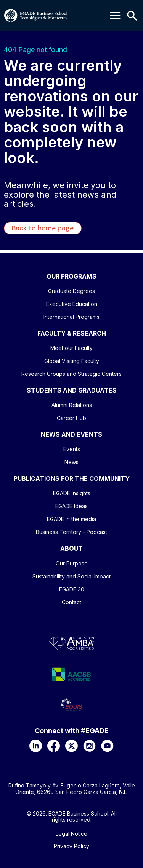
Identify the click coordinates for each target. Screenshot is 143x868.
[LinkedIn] (36, 746)
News (71, 462)
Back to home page (43, 228)
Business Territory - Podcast (71, 532)
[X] (71, 746)
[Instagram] (89, 746)
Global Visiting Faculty (72, 361)
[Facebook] (54, 746)
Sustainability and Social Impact (71, 576)
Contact (71, 602)
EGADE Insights (72, 493)
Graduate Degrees (71, 291)
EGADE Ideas (71, 506)
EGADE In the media (71, 519)
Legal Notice (71, 834)
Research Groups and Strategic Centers (71, 374)
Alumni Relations (72, 405)
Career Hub (71, 418)
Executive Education (72, 304)
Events (72, 449)
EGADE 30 (72, 589)
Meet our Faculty (71, 348)
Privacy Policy (71, 846)
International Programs (71, 317)
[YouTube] (107, 746)
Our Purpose (72, 563)
